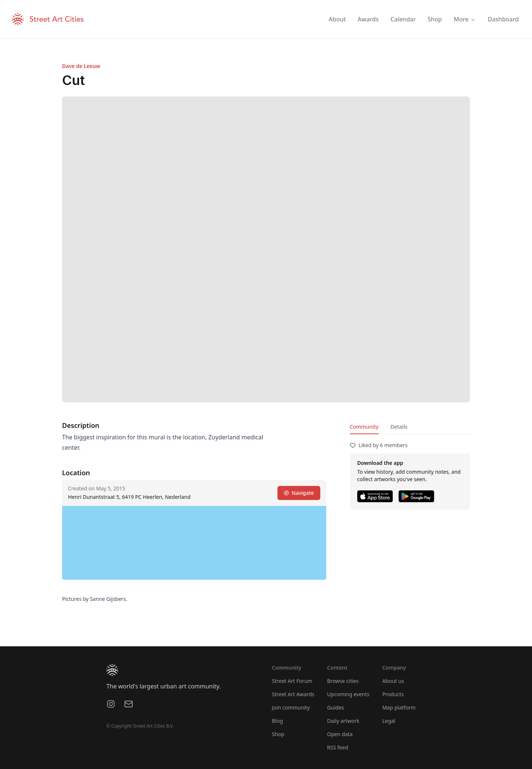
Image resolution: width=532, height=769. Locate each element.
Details (399, 427)
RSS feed (337, 747)
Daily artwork (343, 721)
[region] (194, 543)
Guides (335, 707)
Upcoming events (348, 694)
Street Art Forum (292, 681)
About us (393, 681)
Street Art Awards (293, 694)
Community (364, 427)
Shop (278, 734)
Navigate (299, 493)
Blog (277, 721)
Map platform (399, 707)
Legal (389, 721)
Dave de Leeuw (81, 66)
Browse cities (343, 681)
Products (393, 694)
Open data (340, 734)
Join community (291, 707)
